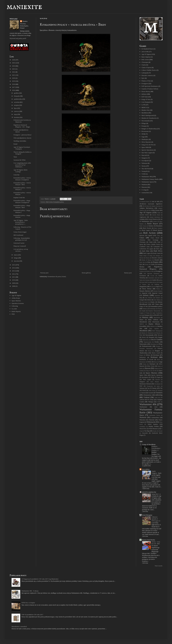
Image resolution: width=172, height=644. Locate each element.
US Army (150, 400)
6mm (148, 206)
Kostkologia (153, 309)
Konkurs (145, 309)
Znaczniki (145, 433)
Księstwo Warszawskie (154, 311)
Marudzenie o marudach (19, 626)
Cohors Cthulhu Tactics (149, 70)
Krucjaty (160, 309)
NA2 (141, 335)
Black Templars (158, 228)
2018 (14, 84)
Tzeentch (159, 393)
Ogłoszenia (146, 340)
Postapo (144, 126)
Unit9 (156, 397)
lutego (16, 258)
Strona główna (86, 273)
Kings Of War (146, 99)
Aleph (159, 213)
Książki (144, 311)
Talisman (144, 163)
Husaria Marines (145, 291)
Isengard (142, 300)
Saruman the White (19, 160)
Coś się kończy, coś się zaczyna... (21, 250)
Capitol (150, 235)
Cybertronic (143, 249)
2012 (14, 274)
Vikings (150, 402)
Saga (143, 137)
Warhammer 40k (147, 177)
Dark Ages (159, 249)
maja (16, 114)
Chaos (142, 238)
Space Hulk (145, 147)
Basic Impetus (146, 57)
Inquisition (157, 296)
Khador (152, 302)
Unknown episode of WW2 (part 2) (156, 519)
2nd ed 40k (145, 52)
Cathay (158, 236)
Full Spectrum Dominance (150, 86)
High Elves (159, 287)
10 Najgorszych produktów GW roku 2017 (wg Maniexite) (40, 579)
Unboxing (15, 306)
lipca (16, 108)
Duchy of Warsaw (147, 260)
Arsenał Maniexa (153, 219)
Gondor (154, 280)
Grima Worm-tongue (20, 232)
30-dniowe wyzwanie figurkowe (151, 204)
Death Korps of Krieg (146, 256)
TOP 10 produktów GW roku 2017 (32, 615)
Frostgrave (145, 83)
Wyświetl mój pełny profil (18, 38)
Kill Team (145, 97)
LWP (161, 315)
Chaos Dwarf (155, 238)
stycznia (17, 261)
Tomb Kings (152, 391)
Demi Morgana (147, 515)
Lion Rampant (146, 102)
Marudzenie (143, 322)
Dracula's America (147, 75)
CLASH (14, 309)
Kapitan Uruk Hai (19, 198)
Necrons (160, 335)
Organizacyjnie (148, 342)
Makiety (145, 317)
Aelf (147, 210)
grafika (161, 280)
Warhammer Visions (155, 415)
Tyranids (151, 393)
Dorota (148, 258)
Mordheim (145, 113)
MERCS (144, 107)
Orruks (157, 342)
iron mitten (146, 469)
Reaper (141, 355)
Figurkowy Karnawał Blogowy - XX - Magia (22, 126)
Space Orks (143, 375)
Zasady (155, 431)
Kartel (146, 302)
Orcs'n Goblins (157, 339)
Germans (147, 280)
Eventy (147, 264)
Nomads (151, 337)
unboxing (159, 395)
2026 (14, 60)
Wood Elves (143, 429)
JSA (141, 302)
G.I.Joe (152, 276)
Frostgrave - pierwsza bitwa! (22, 135)
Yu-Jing (147, 431)
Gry (156, 282)
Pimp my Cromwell (20, 246)
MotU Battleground (148, 115)
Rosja (156, 362)
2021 (14, 75)
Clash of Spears (146, 67)
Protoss (150, 351)
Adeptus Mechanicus (146, 208)
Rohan (149, 362)
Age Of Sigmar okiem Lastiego (20, 171)
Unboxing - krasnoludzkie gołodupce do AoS (22, 239)
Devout (141, 258)
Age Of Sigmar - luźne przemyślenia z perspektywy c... (21, 222)
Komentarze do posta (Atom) (57, 276)
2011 (14, 277)
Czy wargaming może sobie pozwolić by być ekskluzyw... (22, 165)
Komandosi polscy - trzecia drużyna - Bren (22, 184)
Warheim (144, 185)
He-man (152, 287)
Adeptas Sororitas (156, 206)
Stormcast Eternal (145, 384)
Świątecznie (150, 386)
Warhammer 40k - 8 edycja (30, 591)
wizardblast (142, 427)
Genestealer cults (152, 278)
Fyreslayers (143, 276)
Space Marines (16, 301)
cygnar (151, 249)
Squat (159, 377)
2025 (14, 63)
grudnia (17, 93)
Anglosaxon (143, 217)
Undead (147, 397)
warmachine (145, 193)
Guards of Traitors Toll (149, 89)
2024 (14, 66)
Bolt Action (49, 202)
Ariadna (142, 219)
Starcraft (144, 155)
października (18, 99)
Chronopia (145, 62)
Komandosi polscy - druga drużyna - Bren (22, 206)
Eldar (149, 262)
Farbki (153, 264)
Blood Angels (146, 230)
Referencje (143, 357)
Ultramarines (147, 395)
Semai (145, 364)
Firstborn (142, 271)
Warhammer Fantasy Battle (150, 179)
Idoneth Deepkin (158, 291)
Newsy (144, 337)
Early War (142, 262)
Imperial (145, 293)
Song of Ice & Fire (147, 145)
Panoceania (143, 344)
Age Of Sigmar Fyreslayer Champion (22, 148)
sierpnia (17, 105)
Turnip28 (144, 171)
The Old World (146, 169)
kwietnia (17, 117)
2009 (14, 283)
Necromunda (145, 121)
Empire (156, 262)
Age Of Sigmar (16, 295)
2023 (14, 69)
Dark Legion (147, 253)
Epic (143, 78)
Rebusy (148, 355)
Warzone (144, 187)
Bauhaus (151, 226)
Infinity (144, 94)
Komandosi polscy (59, 202)
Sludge (156, 368)
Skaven (147, 368)
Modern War (145, 110)
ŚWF (141, 386)
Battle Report (153, 224)
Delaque (158, 256)
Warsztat (142, 420)
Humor (158, 289)
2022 (14, 72)
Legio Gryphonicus (157, 313)
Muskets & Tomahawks (149, 118)
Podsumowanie (147, 346)
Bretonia (142, 236)
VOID (143, 174)
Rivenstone (145, 131)
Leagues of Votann (145, 313)
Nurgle (160, 337)
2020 (14, 78)
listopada (17, 96)
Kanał (15, 144)
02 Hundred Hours (147, 49)
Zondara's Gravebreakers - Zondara (156, 448)
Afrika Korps (16, 298)
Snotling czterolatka (20, 141)
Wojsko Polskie (154, 426)
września (17, 102)
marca (16, 255)
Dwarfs (157, 260)
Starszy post (128, 273)
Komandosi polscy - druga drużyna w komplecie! (22, 201)
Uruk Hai (16, 175)
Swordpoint (145, 161)
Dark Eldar (146, 251)
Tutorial (144, 393)
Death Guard (157, 253)
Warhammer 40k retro (148, 407)
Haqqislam (143, 286)
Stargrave (144, 158)
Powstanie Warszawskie (146, 348)
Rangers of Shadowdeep (149, 129)
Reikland (154, 357)
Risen (158, 360)
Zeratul (161, 431)
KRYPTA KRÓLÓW (149, 492)
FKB (13, 314)
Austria (155, 221)
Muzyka (158, 333)
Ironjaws (158, 298)
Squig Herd (155, 494)
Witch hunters (153, 424)
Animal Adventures (155, 217)
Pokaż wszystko (159, 566)
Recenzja (156, 355)
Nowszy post (44, 273)
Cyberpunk (145, 73)
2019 (14, 81)
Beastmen (159, 226)
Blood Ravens (158, 230)
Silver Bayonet (146, 142)
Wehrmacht (151, 422)
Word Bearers (153, 429)
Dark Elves (158, 251)
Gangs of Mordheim (149, 444)
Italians (149, 300)
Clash (143, 65)
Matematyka (156, 322)
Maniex (25, 21)
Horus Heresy (146, 91)
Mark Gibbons (153, 320)
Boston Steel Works (149, 540)
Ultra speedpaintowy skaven (22, 138)
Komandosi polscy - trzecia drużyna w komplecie (22, 179)
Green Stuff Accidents (147, 282)
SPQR (143, 134)
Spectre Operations (147, 150)
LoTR (143, 105)
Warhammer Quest (147, 182)
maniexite (24, 7)
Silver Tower (151, 366)
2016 (14, 90)
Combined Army (145, 247)
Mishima (153, 326)
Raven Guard (156, 353)
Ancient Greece (144, 215)
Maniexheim (157, 318)
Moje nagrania (154, 329)
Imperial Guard (157, 293)
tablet (158, 386)
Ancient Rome (156, 215)
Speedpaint (145, 377)
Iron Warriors (149, 298)
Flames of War (146, 81)
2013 (14, 271)
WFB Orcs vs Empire (28, 603)
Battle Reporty (16, 311)
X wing (144, 190)
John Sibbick (157, 300)
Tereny (144, 166)
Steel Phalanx (155, 382)
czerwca (17, 111)
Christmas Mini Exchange (149, 240)
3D (143, 206)
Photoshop (153, 344)
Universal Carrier (19, 243)
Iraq (141, 298)
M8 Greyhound (18, 235)
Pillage (144, 123)
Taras (15, 157)
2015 (14, 265)
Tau (148, 388)
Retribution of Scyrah (146, 360)
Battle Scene (143, 226)
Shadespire (145, 139)
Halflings (157, 284)
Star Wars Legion (147, 153)
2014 (14, 268)
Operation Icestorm (18, 303)
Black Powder (147, 228)
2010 (14, 280)
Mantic (142, 320)
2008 (14, 286)
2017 (14, 87)
